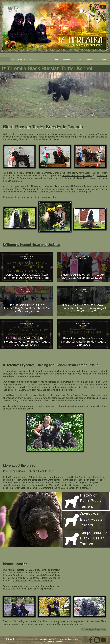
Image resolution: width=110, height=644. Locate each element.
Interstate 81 (21, 581)
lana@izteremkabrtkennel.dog (68, 624)
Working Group (56, 485)
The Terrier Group (18, 488)
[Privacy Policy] (12, 639)
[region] (86, 501)
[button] (78, 59)
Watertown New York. (42, 581)
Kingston (7, 575)
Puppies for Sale (29, 197)
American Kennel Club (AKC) (77, 176)
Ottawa (48, 575)
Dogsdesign (60, 642)
